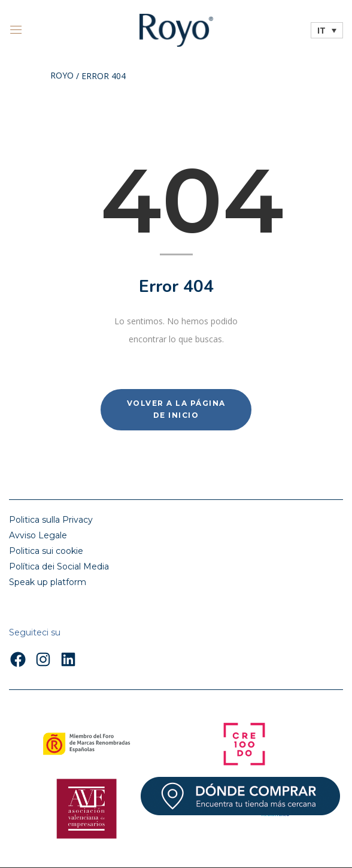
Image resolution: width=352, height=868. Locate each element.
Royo (62, 76)
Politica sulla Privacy (51, 520)
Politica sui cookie (46, 551)
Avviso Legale (38, 535)
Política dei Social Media (59, 566)
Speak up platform (48, 582)
